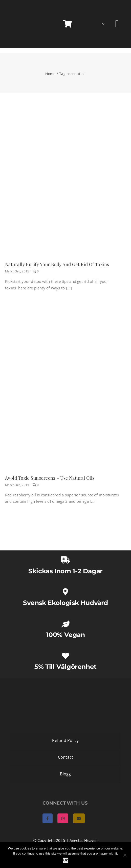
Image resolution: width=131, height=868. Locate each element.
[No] (125, 855)
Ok (65, 860)
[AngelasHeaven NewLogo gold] (65, 683)
